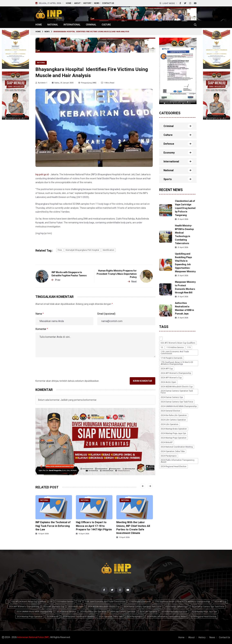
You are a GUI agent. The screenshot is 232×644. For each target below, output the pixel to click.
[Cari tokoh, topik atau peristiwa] (195, 25)
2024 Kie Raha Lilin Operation (174, 415)
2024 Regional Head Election (174, 467)
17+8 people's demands (172, 358)
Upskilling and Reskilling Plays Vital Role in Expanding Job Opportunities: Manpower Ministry (185, 263)
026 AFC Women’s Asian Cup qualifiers (178, 343)
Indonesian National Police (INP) (33, 637)
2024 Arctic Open (168, 382)
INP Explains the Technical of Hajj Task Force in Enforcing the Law (53, 526)
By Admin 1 (41, 83)
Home (69, 3)
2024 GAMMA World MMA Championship (179, 406)
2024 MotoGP (167, 442)
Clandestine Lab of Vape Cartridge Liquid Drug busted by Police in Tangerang (185, 208)
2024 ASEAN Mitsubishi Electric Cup (177, 387)
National (53, 25)
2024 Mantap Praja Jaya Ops (173, 433)
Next (132, 282)
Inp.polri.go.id (42, 174)
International (72, 25)
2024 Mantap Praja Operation (174, 438)
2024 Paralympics (169, 456)
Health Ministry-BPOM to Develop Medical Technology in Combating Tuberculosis (184, 234)
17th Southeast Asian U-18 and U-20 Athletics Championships (177, 363)
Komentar (42, 329)
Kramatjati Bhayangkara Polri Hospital (82, 250)
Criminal (91, 25)
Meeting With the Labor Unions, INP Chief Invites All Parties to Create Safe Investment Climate (133, 528)
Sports (168, 179)
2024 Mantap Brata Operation (174, 429)
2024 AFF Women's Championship (176, 373)
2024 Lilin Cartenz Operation (173, 420)
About (77, 3)
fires (60, 250)
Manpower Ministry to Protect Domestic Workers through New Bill (185, 287)
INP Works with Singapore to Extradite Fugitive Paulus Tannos (69, 274)
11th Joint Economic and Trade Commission (175, 353)
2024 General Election (170, 411)
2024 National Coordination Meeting (177, 447)
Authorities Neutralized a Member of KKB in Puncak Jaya (184, 308)
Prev (56, 280)
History (87, 3)
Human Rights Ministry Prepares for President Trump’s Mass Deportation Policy (117, 274)
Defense (169, 144)
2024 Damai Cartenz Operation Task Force (177, 392)
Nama (40, 314)
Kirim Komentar (143, 381)
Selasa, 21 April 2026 (50, 3)
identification (108, 250)
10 (162, 347)
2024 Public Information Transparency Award (178, 461)
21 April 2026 (182, 219)
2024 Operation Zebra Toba (173, 451)
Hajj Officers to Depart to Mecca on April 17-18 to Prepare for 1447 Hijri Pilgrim (94, 526)
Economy (169, 153)
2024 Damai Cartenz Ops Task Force (177, 402)
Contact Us (108, 3)
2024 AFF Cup (167, 369)
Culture (106, 25)
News (97, 3)
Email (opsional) (106, 314)
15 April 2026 (42, 534)
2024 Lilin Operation (169, 424)
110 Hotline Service (175, 347)
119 (189, 347)
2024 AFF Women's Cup (171, 378)
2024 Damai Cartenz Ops (172, 397)
